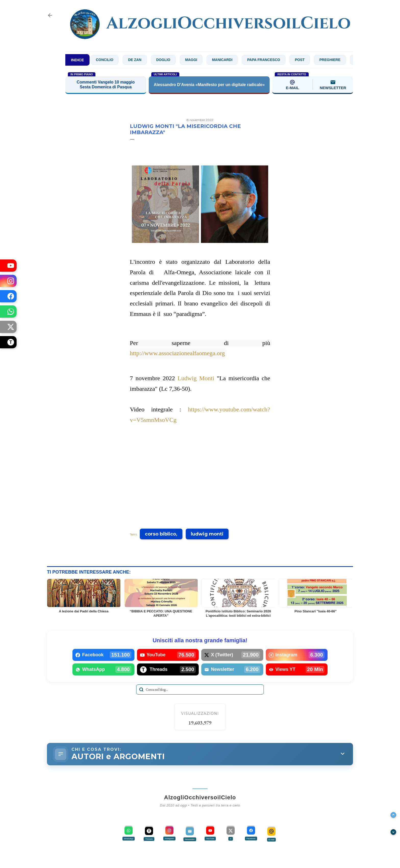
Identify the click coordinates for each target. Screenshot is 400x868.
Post (308, 60)
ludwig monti (207, 534)
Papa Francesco (272, 60)
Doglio (172, 60)
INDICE (77, 60)
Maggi (199, 60)
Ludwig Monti (196, 378)
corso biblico (160, 534)
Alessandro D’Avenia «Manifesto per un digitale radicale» (209, 85)
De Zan (143, 60)
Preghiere (338, 60)
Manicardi (231, 60)
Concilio (113, 60)
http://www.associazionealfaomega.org (177, 353)
